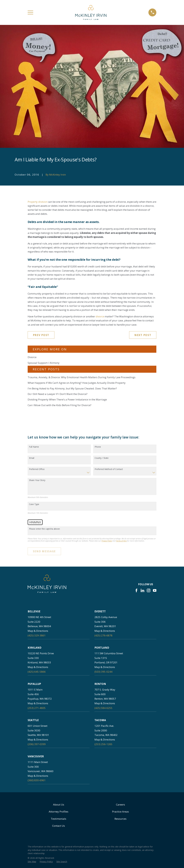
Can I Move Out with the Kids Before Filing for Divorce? (59, 405)
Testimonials (59, 819)
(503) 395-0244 (103, 672)
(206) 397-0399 (37, 744)
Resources (120, 819)
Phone (98, 447)
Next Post (143, 335)
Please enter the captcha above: (45, 529)
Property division (38, 202)
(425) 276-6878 (103, 635)
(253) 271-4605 (37, 708)
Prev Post (41, 335)
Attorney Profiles (59, 812)
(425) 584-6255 (103, 708)
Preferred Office (37, 469)
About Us (59, 805)
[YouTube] (155, 590)
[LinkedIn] (142, 590)
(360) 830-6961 (37, 780)
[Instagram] (149, 590)
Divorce (32, 357)
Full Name (34, 447)
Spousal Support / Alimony (44, 363)
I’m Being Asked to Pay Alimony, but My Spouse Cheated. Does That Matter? (72, 388)
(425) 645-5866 (37, 672)
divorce (100, 316)
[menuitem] (32, 862)
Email (32, 458)
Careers (120, 805)
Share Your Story (37, 480)
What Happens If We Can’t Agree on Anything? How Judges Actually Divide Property (77, 383)
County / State (102, 458)
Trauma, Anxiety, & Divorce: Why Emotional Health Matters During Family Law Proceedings (82, 377)
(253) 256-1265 (103, 744)
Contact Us (59, 826)
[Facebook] (136, 590)
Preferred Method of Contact (109, 469)
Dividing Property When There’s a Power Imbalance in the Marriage (67, 399)
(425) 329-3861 (37, 635)
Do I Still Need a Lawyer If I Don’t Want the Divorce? (58, 394)
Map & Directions (38, 631)
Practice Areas (120, 812)
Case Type (34, 504)
